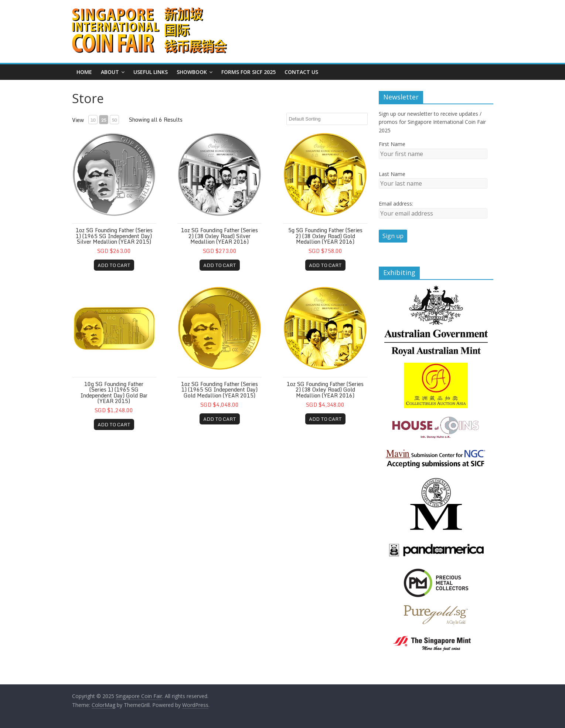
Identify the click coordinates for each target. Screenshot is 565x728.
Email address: (396, 204)
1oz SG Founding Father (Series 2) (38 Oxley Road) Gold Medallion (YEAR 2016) (325, 390)
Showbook (192, 72)
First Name (392, 144)
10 (93, 120)
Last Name (392, 174)
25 (103, 120)
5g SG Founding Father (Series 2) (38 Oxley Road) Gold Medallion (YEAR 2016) (325, 236)
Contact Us (301, 72)
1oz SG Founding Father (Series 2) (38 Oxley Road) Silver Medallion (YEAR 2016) (219, 236)
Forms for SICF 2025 (249, 72)
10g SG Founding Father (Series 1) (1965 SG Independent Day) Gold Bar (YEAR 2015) (114, 392)
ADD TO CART (114, 265)
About (110, 72)
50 (114, 120)
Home (84, 72)
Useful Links (151, 72)
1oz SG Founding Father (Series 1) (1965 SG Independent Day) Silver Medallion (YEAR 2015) (114, 236)
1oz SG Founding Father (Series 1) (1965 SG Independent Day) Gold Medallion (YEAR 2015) (219, 390)
